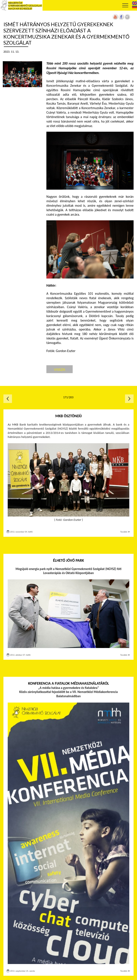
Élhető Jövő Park (68, 560)
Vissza (60, 369)
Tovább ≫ (125, 532)
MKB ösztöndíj (69, 416)
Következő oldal (129, 399)
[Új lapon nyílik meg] (121, 19)
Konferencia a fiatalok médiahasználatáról (68, 683)
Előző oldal (8, 399)
